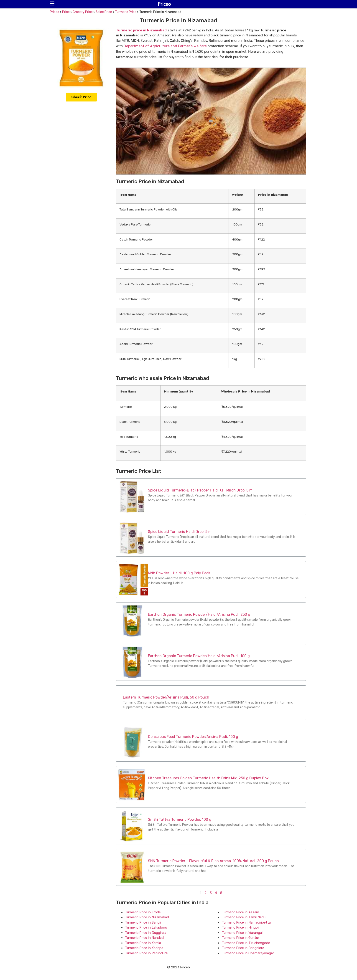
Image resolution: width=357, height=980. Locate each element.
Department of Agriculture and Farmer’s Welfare (165, 46)
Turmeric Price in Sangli (143, 922)
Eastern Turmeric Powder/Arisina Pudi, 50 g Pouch (166, 697)
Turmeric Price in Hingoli (240, 927)
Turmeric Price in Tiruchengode (246, 943)
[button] (52, 3)
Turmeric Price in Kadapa (144, 948)
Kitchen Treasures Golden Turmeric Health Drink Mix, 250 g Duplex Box (208, 778)
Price (66, 12)
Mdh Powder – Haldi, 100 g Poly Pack (179, 573)
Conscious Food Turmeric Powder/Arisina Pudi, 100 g (193, 737)
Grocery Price (83, 12)
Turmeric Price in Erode (143, 912)
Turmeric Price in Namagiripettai (247, 922)
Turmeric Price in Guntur (240, 938)
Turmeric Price (126, 12)
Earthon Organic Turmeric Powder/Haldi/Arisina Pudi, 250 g (199, 614)
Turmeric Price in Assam (240, 912)
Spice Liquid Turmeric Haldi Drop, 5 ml (180, 532)
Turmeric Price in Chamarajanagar (248, 953)
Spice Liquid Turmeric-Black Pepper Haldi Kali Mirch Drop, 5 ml (201, 490)
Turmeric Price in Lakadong (146, 927)
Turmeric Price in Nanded (144, 938)
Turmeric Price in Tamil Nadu (244, 917)
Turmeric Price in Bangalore (243, 948)
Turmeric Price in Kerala (143, 943)
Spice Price (104, 12)
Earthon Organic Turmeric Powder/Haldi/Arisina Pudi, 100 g (199, 656)
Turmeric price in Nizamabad (141, 30)
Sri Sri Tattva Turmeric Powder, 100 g (180, 819)
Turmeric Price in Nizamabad (147, 917)
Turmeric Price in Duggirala (146, 933)
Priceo (55, 12)
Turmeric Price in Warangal (242, 933)
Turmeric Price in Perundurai (147, 953)
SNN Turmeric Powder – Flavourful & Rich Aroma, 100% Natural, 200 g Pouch (213, 861)
